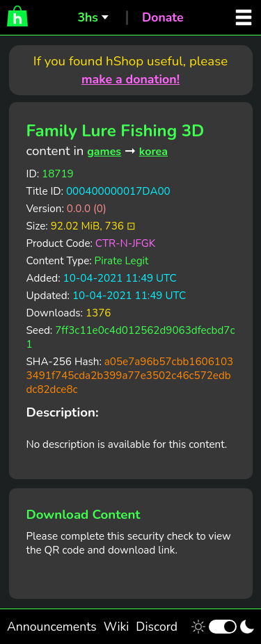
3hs (87, 17)
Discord (157, 627)
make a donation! (130, 79)
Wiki (117, 627)
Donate (163, 17)
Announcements (52, 627)
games (104, 152)
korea (153, 152)
